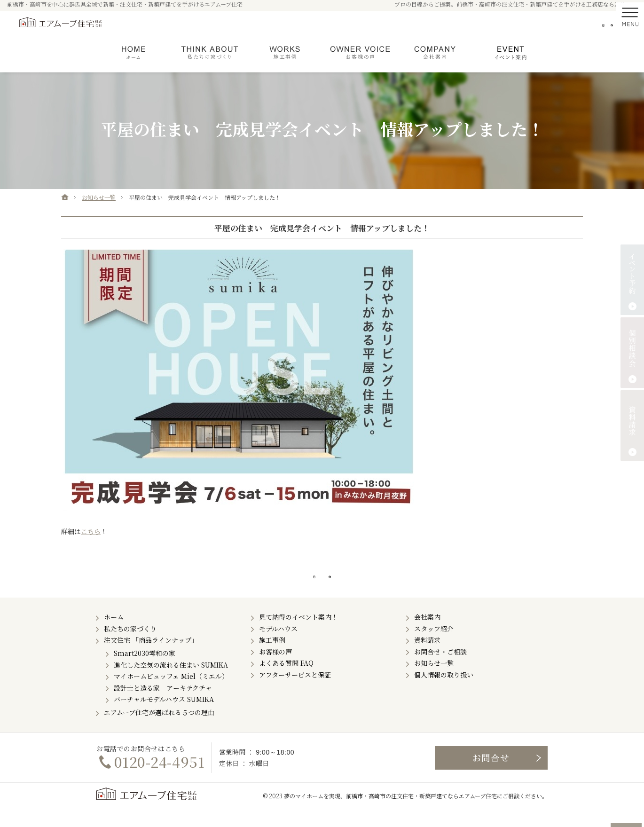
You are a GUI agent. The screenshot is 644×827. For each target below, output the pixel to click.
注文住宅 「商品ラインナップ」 (151, 654)
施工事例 (272, 654)
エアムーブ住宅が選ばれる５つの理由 (159, 726)
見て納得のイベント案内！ (298, 630)
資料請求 (427, 654)
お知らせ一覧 (434, 677)
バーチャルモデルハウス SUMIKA (164, 713)
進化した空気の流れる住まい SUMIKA (171, 678)
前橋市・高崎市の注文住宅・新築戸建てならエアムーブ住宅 (421, 809)
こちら (91, 531)
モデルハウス (278, 642)
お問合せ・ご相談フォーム (491, 771)
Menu (630, 25)
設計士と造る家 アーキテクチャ (163, 701)
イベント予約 (632, 280)
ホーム (114, 630)
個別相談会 (632, 353)
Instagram (589, 25)
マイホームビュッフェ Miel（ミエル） (171, 690)
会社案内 (427, 630)
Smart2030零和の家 (145, 667)
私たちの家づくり (130, 642)
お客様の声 (275, 665)
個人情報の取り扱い (444, 688)
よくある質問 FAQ (286, 677)
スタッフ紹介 (434, 642)
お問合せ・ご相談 (440, 665)
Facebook (607, 25)
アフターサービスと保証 (295, 688)
